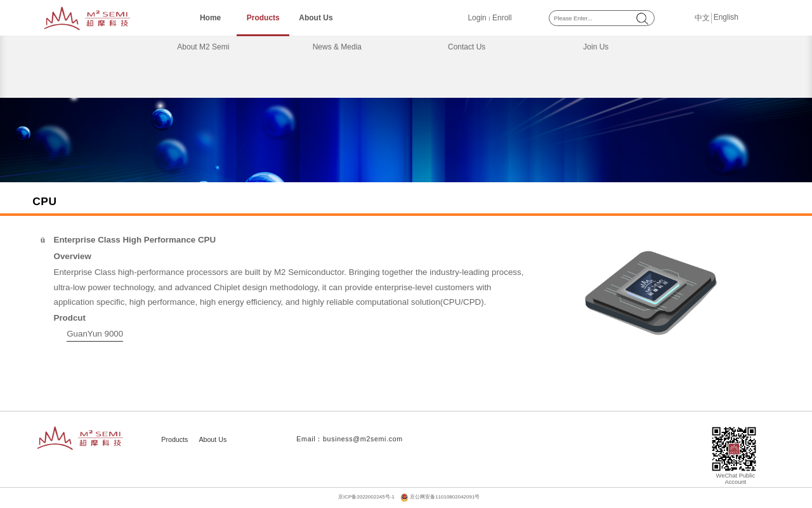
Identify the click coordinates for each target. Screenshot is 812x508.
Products (263, 18)
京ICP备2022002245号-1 (366, 497)
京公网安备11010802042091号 (445, 497)
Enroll (502, 18)
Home (210, 18)
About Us (316, 18)
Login (477, 18)
